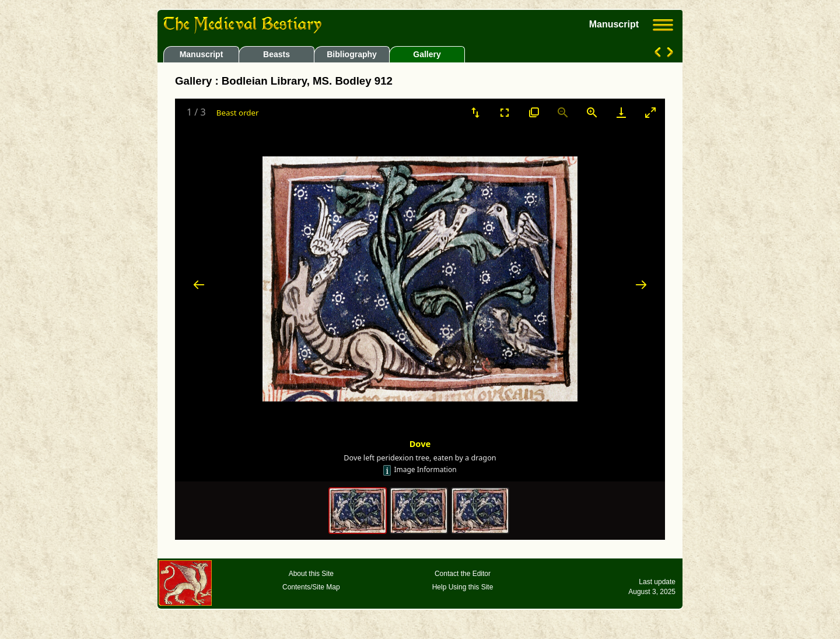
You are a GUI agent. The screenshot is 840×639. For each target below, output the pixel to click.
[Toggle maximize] (650, 112)
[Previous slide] (199, 284)
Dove (420, 444)
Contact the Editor (463, 574)
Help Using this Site (463, 587)
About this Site (311, 574)
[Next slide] (641, 284)
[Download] (621, 112)
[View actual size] (534, 112)
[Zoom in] (592, 112)
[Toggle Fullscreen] (505, 112)
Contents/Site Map (311, 587)
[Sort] (475, 112)
